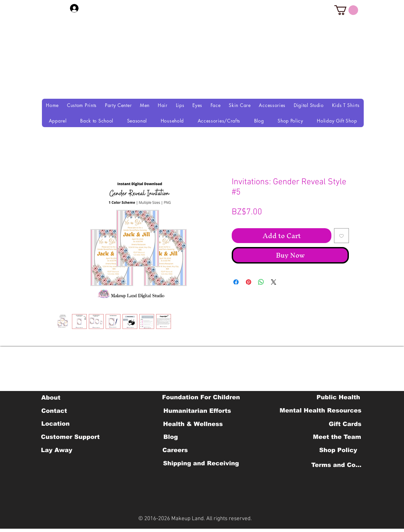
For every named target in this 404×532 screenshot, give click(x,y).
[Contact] (54, 411)
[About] (51, 398)
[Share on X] (274, 282)
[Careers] (175, 450)
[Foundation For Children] (201, 397)
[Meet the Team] (337, 437)
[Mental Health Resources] (320, 410)
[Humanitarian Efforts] (197, 411)
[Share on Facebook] (236, 282)
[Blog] (170, 437)
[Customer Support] (70, 437)
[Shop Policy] (338, 450)
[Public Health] (338, 397)
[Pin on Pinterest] (249, 282)
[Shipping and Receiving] (201, 463)
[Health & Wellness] (193, 424)
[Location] (55, 424)
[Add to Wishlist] (341, 236)
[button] (346, 10)
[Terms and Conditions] (338, 465)
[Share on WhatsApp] (261, 282)
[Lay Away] (57, 450)
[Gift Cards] (345, 424)
